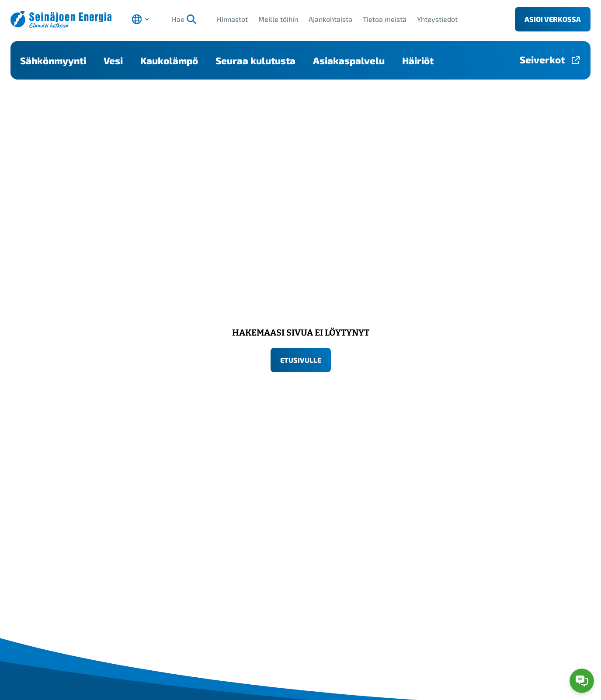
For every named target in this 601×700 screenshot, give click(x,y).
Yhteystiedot (437, 19)
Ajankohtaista (330, 19)
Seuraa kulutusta (255, 60)
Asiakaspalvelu (349, 60)
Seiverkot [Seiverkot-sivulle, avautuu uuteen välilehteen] (542, 59)
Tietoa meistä (385, 19)
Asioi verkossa (553, 19)
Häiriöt (418, 60)
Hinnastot (232, 19)
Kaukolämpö (169, 60)
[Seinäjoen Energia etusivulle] (61, 19)
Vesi (113, 60)
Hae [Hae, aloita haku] (184, 19)
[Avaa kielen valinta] (140, 19)
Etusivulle (301, 360)
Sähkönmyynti (53, 60)
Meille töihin (278, 19)
